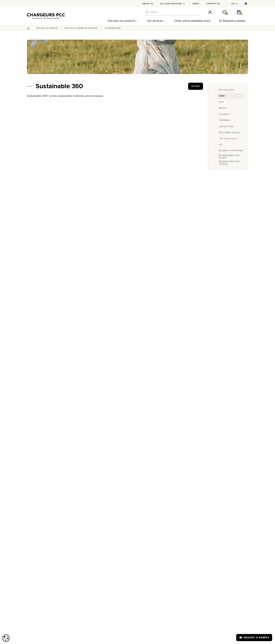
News (196, 4)
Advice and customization (44, 615)
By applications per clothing (45, 603)
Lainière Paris (110, 600)
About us (148, 4)
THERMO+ (108, 596)
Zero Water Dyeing (113, 607)
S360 (105, 603)
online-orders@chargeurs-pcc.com (229, 565)
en (235, 4)
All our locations (173, 4)
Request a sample (232, 21)
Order (196, 86)
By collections (38, 590)
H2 (104, 614)
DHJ (105, 585)
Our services (156, 21)
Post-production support (43, 619)
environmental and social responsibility (148, 144)
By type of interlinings (42, 595)
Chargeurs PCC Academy (192, 589)
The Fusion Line (111, 611)
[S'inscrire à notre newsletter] (243, 553)
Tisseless (108, 593)
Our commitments (40, 623)
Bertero (107, 589)
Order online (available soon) (192, 21)
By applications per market (45, 599)
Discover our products (123, 21)
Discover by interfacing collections (81, 28)
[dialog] (6, 638)
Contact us (213, 4)
